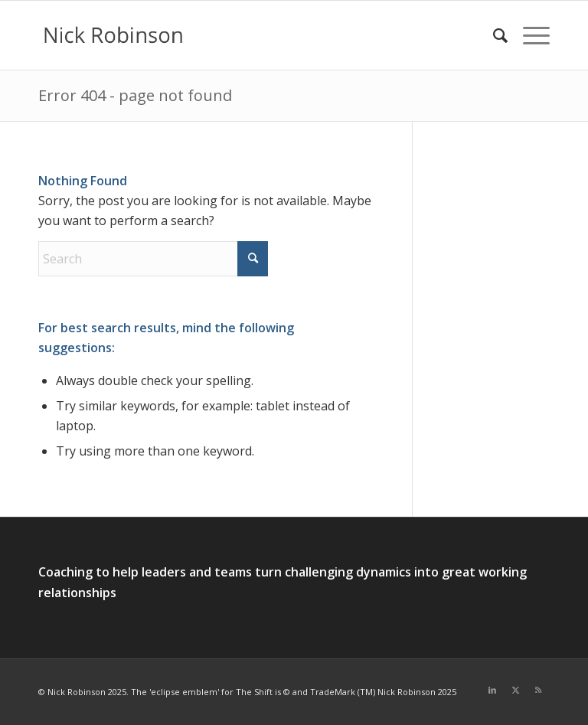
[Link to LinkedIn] (492, 690)
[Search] (493, 35)
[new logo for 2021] (113, 35)
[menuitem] (493, 35)
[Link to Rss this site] (538, 690)
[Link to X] (515, 690)
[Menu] (529, 35)
